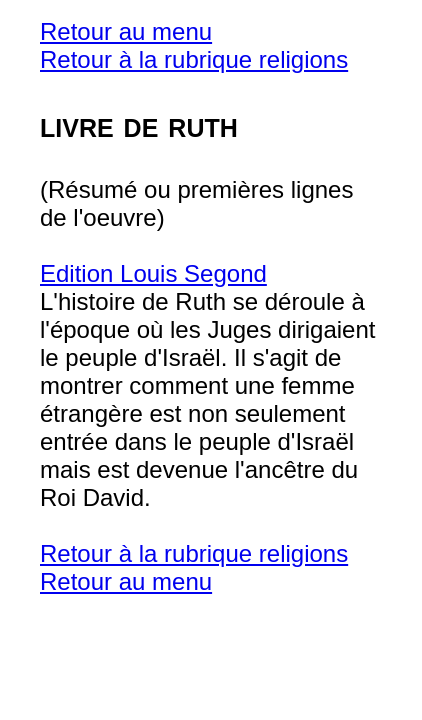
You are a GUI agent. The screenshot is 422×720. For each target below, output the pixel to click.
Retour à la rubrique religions (194, 59)
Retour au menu (126, 31)
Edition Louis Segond (153, 273)
